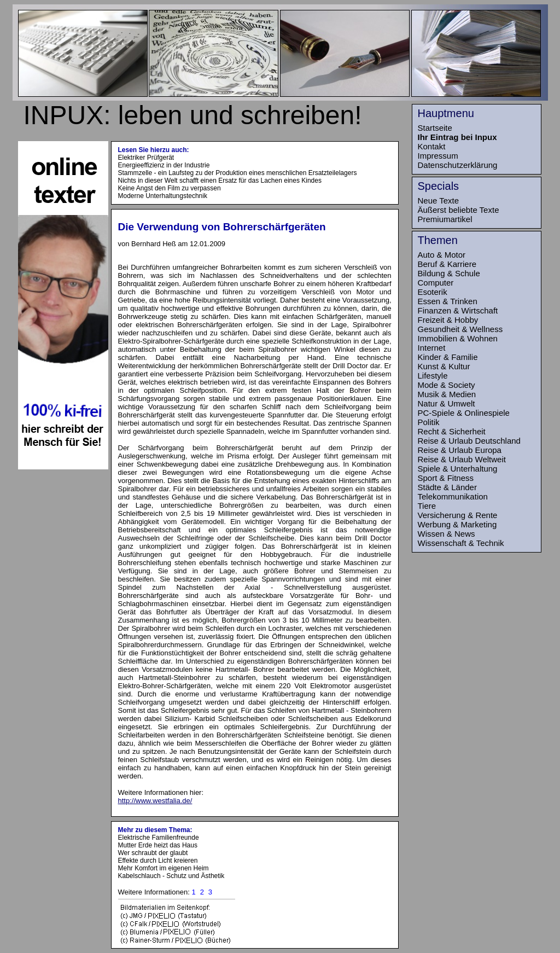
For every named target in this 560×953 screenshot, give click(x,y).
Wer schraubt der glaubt (153, 853)
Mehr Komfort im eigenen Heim (164, 868)
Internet (432, 348)
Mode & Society (447, 385)
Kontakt (432, 146)
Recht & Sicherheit (452, 431)
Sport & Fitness (446, 478)
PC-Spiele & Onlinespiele (464, 413)
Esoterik (433, 292)
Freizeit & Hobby (448, 320)
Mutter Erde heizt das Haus (158, 845)
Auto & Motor (442, 255)
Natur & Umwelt (447, 403)
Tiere (427, 506)
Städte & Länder (447, 487)
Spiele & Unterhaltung (458, 469)
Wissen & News (447, 534)
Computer (436, 283)
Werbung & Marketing (457, 524)
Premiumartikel (445, 219)
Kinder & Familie (448, 357)
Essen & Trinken (448, 301)
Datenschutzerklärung (458, 165)
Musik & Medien (447, 394)
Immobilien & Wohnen (458, 338)
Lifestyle (433, 376)
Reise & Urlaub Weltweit (462, 459)
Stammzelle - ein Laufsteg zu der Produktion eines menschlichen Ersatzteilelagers (238, 173)
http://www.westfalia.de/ (155, 801)
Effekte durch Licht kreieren (158, 861)
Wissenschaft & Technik (461, 543)
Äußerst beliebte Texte (459, 210)
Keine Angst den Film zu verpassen (170, 188)
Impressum (438, 156)
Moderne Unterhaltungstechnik (163, 196)
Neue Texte (439, 201)
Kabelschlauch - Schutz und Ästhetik (171, 876)
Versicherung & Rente (458, 515)
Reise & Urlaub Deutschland (469, 441)
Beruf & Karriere (447, 264)
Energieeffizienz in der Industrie (164, 165)
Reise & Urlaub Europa (460, 450)
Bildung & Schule (449, 273)
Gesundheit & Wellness (460, 329)
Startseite (435, 128)
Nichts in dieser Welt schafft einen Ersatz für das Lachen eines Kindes (220, 181)
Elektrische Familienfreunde (159, 838)
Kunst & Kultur (444, 366)
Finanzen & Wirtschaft (458, 310)
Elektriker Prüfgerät (146, 158)
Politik (429, 422)
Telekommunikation (453, 496)
